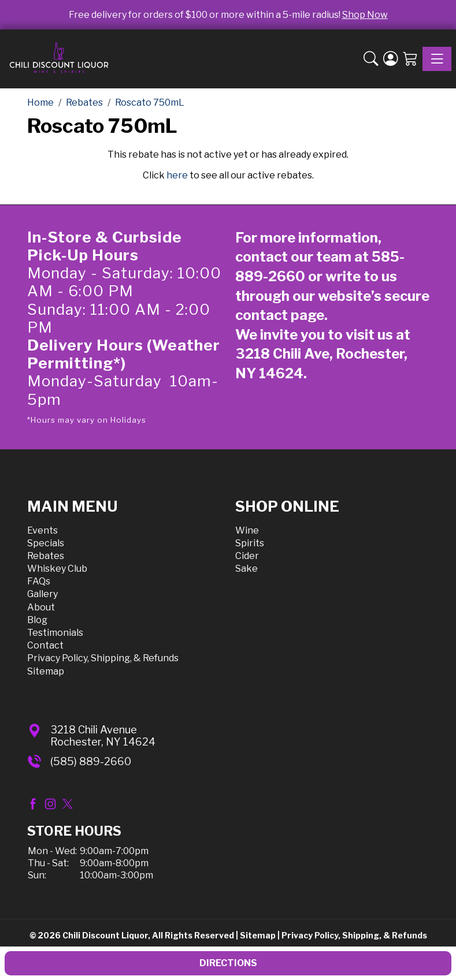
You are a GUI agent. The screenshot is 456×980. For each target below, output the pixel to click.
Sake (246, 569)
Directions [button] (228, 963)
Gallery (42, 594)
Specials (46, 543)
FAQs (39, 581)
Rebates (46, 556)
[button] (371, 59)
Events (42, 530)
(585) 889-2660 (91, 761)
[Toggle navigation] (437, 59)
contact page (280, 315)
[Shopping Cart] (410, 59)
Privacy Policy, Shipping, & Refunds (103, 658)
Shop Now (365, 15)
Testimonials (55, 633)
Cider (247, 556)
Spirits (250, 543)
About (41, 607)
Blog (37, 620)
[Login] (391, 59)
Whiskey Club (57, 569)
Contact (45, 645)
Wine (247, 530)
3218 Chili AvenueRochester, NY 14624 (103, 736)
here (177, 175)
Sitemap (46, 671)
